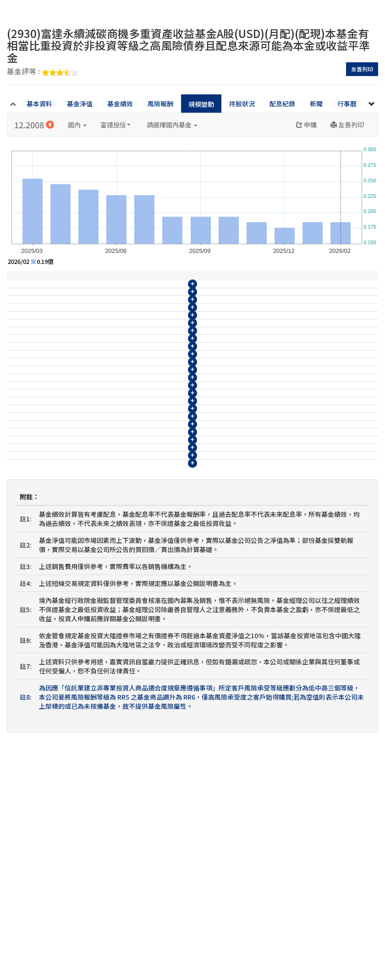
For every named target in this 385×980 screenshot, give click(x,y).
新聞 (316, 104)
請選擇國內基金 (172, 125)
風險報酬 (160, 104)
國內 (77, 125)
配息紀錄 (282, 104)
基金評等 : (43, 72)
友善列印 (362, 69)
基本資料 (39, 104)
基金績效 (120, 104)
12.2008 (34, 125)
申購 (306, 125)
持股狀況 (242, 104)
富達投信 (115, 125)
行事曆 (347, 104)
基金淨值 (80, 104)
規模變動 (201, 104)
